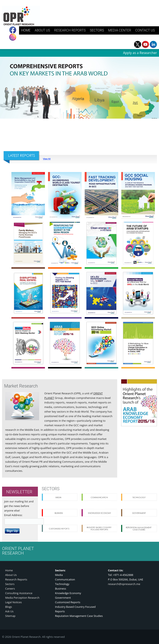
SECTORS (97, 30)
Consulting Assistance (19, 593)
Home (9, 570)
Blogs (9, 607)
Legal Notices (13, 602)
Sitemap (10, 616)
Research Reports (16, 579)
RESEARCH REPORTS (70, 30)
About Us (11, 575)
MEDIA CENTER (120, 30)
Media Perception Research (22, 598)
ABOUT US (42, 30)
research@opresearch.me (124, 584)
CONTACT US (145, 30)
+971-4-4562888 (123, 575)
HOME (26, 30)
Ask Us (9, 611)
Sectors (10, 584)
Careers (10, 589)
